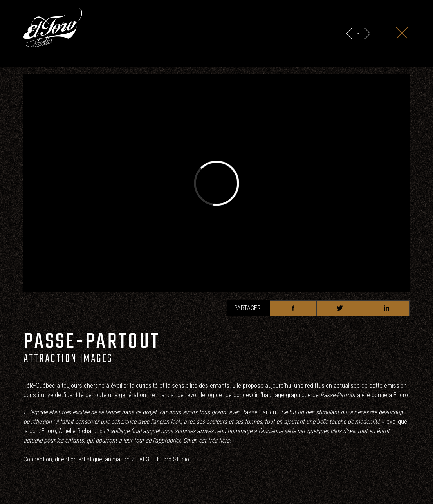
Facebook (293, 308)
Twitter (340, 308)
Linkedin (386, 308)
